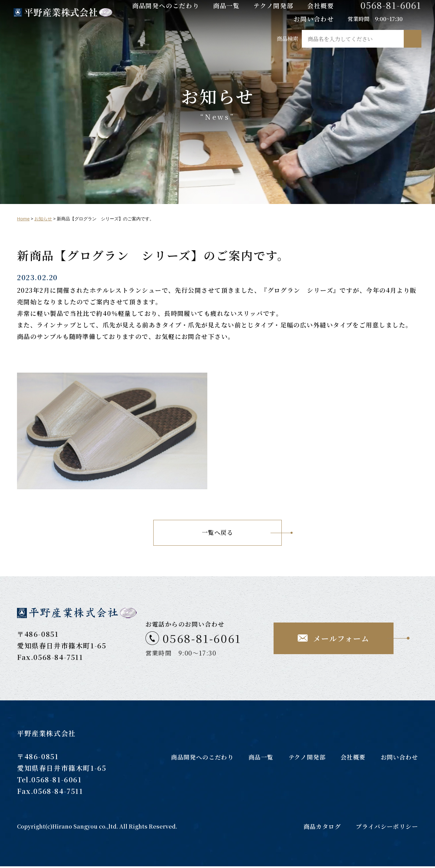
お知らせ (43, 219)
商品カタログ (318, 828)
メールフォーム (341, 639)
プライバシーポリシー (385, 828)
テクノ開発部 (274, 5)
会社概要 (321, 5)
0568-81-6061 (391, 5)
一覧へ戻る (217, 533)
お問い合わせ (314, 19)
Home (23, 219)
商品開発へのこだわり (166, 5)
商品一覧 (227, 5)
